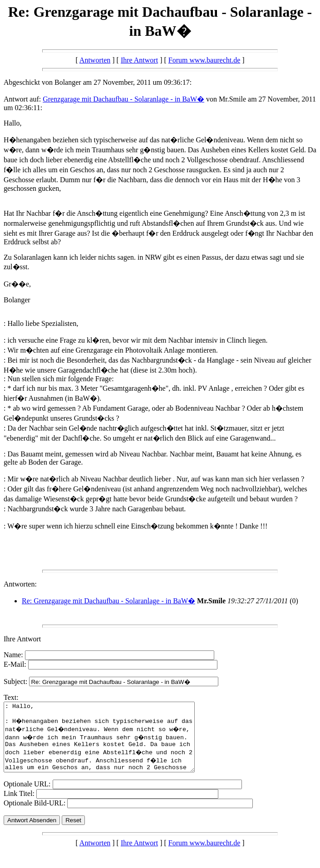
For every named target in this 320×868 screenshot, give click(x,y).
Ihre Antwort (139, 60)
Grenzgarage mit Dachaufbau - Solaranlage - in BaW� (123, 99)
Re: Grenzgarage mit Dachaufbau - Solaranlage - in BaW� (108, 601)
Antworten (95, 60)
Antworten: (20, 584)
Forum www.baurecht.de (204, 60)
